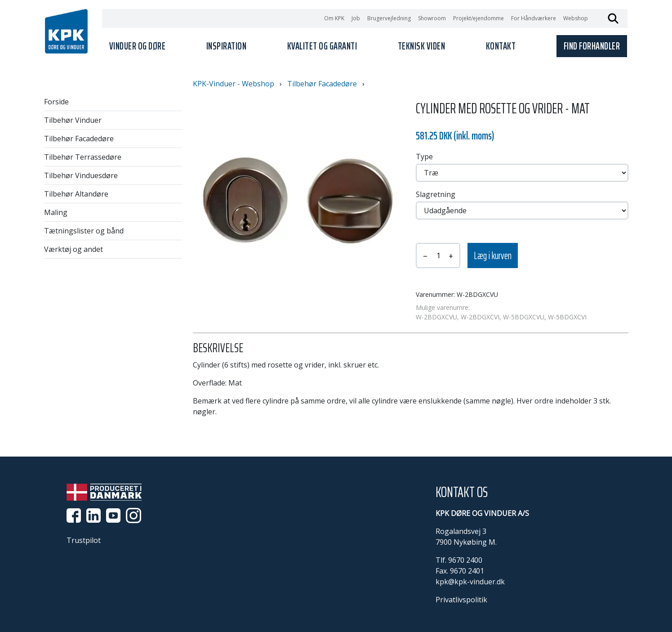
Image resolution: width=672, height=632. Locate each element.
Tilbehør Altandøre (76, 194)
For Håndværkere (534, 18)
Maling (56, 212)
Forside (56, 102)
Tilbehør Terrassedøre (83, 157)
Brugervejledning (389, 18)
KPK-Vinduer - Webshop (234, 84)
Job (356, 18)
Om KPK (334, 18)
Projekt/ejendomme (478, 18)
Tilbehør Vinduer (73, 120)
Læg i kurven (493, 256)
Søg (613, 18)
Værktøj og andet (73, 249)
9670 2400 (465, 560)
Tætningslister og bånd (84, 231)
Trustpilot (84, 540)
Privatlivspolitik (461, 600)
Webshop (576, 18)
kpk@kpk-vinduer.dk (470, 582)
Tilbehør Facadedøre (79, 139)
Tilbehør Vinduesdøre (81, 175)
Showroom (432, 18)
